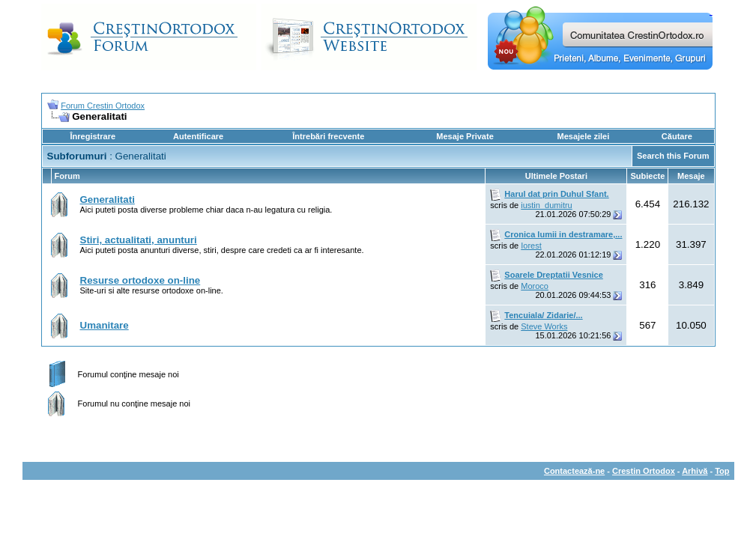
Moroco (535, 286)
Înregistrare (93, 136)
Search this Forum (673, 156)
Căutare (677, 136)
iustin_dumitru (546, 205)
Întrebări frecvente (328, 136)
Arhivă (695, 471)
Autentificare (198, 136)
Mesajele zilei (584, 136)
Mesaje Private (465, 136)
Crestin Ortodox (644, 471)
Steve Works (544, 326)
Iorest (531, 246)
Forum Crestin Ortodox (103, 106)
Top (722, 471)
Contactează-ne (574, 471)
